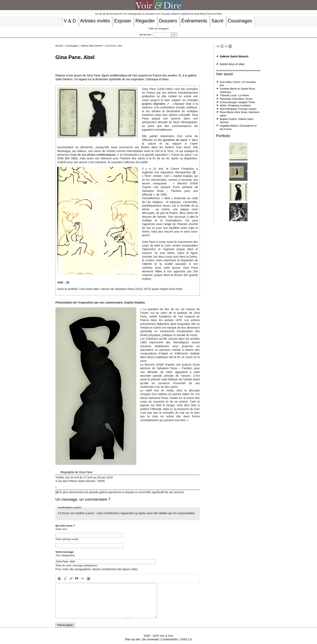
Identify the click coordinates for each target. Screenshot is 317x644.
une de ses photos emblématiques (94, 155)
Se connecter (151, 639)
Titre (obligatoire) (65, 555)
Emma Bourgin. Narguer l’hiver (237, 102)
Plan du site (133, 639)
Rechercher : (146, 35)
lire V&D (71, 158)
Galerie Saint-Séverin (91, 46)
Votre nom (61, 529)
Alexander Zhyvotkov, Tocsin (236, 99)
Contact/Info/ (169, 639)
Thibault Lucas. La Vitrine (234, 95)
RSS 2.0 (187, 639)
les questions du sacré (173, 140)
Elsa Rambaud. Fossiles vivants (238, 109)
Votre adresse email (67, 539)
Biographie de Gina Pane (77, 472)
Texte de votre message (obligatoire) (76, 565)
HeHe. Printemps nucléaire (235, 105)
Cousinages (72, 46)
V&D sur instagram (159, 29)
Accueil (59, 46)
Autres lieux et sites (232, 64)
